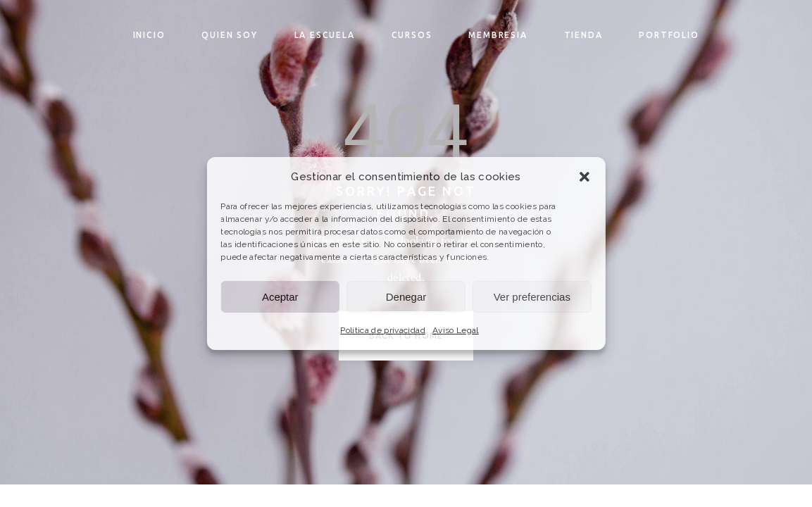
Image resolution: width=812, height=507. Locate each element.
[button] (585, 177)
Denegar (406, 297)
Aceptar (280, 297)
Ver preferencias (532, 297)
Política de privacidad (382, 330)
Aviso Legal (456, 330)
